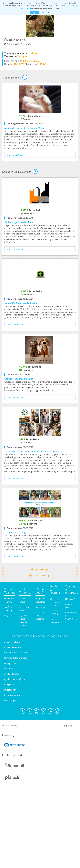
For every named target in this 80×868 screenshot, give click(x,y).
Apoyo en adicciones (14, 642)
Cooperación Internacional (16, 653)
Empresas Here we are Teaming (55, 602)
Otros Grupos (10, 700)
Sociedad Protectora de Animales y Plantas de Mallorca (33, 451)
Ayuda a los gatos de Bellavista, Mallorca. (26, 128)
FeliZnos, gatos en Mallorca (19, 222)
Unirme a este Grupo (15, 155)
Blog (6, 616)
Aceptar (34, 13)
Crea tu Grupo (40, 569)
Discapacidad (10, 663)
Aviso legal (40, 607)
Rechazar (45, 13)
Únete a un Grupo (40, 576)
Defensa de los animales (15, 658)
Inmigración (10, 684)
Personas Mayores (13, 695)
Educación (9, 669)
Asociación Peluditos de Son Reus (22, 303)
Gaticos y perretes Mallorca (19, 379)
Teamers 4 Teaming (15, 532)
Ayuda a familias (12, 674)
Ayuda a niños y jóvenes (15, 679)
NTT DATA (70, 599)
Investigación (10, 690)
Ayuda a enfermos (13, 647)
